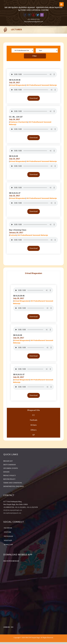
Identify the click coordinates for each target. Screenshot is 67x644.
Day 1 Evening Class (18, 230)
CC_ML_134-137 (16, 117)
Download (34, 98)
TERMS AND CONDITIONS (13, 483)
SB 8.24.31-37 (15, 193)
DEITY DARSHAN (10, 465)
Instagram (8, 536)
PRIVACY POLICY (10, 476)
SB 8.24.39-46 (15, 80)
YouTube (8, 532)
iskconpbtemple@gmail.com (33, 22)
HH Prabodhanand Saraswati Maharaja (42, 85)
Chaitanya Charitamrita (19, 122)
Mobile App (8, 545)
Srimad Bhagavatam (18, 85)
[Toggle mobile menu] (62, 4)
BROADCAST (8, 461)
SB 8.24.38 (13, 156)
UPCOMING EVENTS (11, 468)
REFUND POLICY (9, 479)
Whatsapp (8, 540)
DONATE (6, 472)
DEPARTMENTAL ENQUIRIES (14, 486)
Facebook (8, 528)
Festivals (13, 235)
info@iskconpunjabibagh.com (13, 510)
